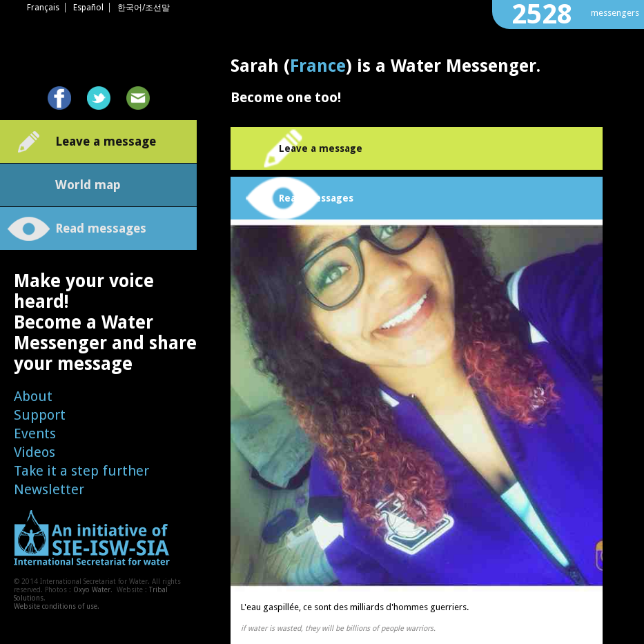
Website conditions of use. (57, 606)
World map (88, 185)
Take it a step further (81, 471)
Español (88, 8)
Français (43, 8)
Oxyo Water (92, 590)
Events (35, 433)
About (33, 396)
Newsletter (49, 489)
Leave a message (106, 141)
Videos (35, 452)
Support (40, 415)
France (318, 66)
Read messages (101, 228)
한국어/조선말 (144, 8)
